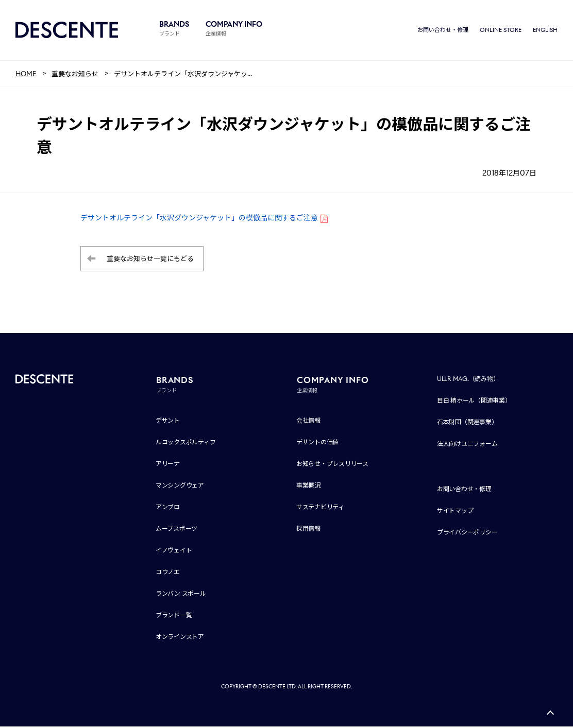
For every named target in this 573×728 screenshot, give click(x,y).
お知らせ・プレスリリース (332, 465)
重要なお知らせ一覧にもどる (150, 260)
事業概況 (308, 487)
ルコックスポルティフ (186, 444)
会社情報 (308, 422)
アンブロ (168, 508)
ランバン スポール (181, 595)
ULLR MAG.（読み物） (468, 380)
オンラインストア (180, 638)
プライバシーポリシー (467, 534)
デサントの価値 (317, 444)
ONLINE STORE (501, 31)
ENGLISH (545, 31)
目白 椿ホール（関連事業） (474, 402)
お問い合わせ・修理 (443, 31)
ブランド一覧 (174, 617)
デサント (168, 422)
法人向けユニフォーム (467, 445)
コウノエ (168, 573)
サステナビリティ (320, 508)
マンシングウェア (180, 487)
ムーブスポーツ (176, 530)
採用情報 (308, 530)
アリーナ (168, 465)
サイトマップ (455, 512)
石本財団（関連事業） (467, 423)
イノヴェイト (174, 552)
